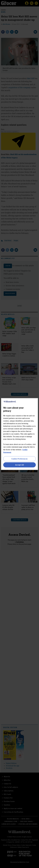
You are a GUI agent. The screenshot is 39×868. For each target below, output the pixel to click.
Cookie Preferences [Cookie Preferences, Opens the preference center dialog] (19, 459)
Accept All (20, 465)
